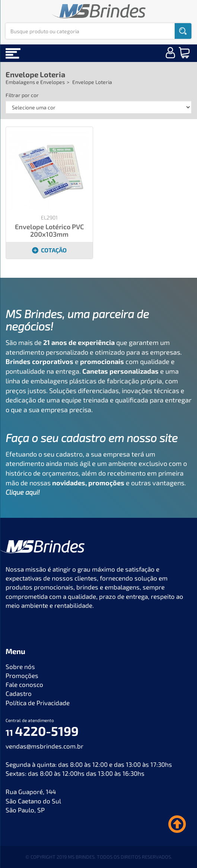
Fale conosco (24, 684)
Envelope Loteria (35, 74)
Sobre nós (20, 666)
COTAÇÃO (49, 250)
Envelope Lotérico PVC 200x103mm (49, 230)
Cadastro (19, 693)
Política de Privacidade (38, 703)
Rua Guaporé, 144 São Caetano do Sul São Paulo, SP (33, 801)
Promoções (22, 675)
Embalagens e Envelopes (35, 82)
